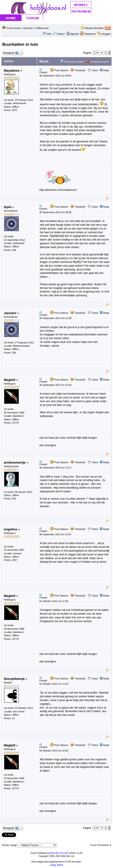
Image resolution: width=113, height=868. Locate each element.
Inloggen (106, 34)
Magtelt (11, 380)
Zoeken (59, 34)
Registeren (90, 34)
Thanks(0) (78, 70)
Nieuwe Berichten (94, 28)
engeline (12, 529)
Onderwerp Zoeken (72, 62)
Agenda (72, 34)
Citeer (95, 70)
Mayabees (13, 70)
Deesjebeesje (15, 679)
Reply (106, 70)
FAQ (49, 34)
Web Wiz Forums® (59, 853)
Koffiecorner (42, 28)
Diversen (28, 28)
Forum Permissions (101, 845)
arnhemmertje (16, 462)
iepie (9, 207)
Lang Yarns (56, 865)
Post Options (59, 70)
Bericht (44, 61)
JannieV (11, 313)
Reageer (10, 53)
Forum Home (13, 28)
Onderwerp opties (98, 62)
